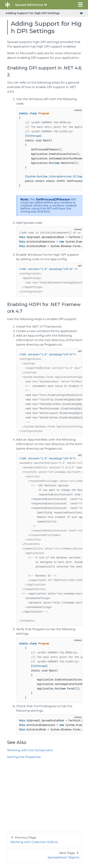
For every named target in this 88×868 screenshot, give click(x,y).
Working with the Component (30, 750)
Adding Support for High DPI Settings (33, 13)
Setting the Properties (24, 757)
